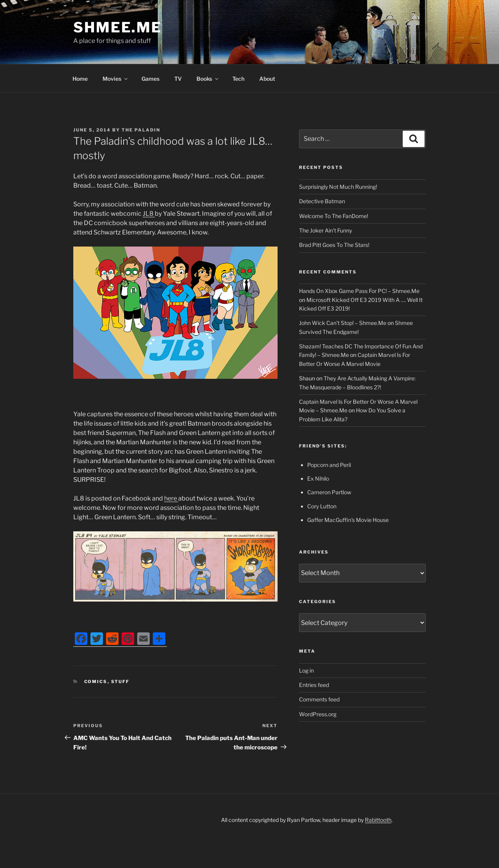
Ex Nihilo (318, 478)
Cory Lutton (322, 506)
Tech (238, 79)
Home (80, 79)
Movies (116, 79)
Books (208, 79)
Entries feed (314, 685)
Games (150, 79)
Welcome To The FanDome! (334, 216)
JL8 (149, 214)
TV (178, 79)
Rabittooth (378, 820)
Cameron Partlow (329, 492)
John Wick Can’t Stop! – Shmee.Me (343, 323)
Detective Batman (322, 201)
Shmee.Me (118, 27)
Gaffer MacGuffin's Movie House (348, 520)
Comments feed (319, 699)
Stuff (120, 682)
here (171, 498)
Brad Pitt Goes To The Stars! (334, 245)
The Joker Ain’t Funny (326, 230)
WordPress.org (318, 714)
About (267, 79)
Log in (306, 670)
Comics (96, 682)
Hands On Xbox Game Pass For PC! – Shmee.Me (359, 291)
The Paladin (141, 130)
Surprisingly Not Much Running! (338, 187)
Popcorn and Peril (329, 465)
